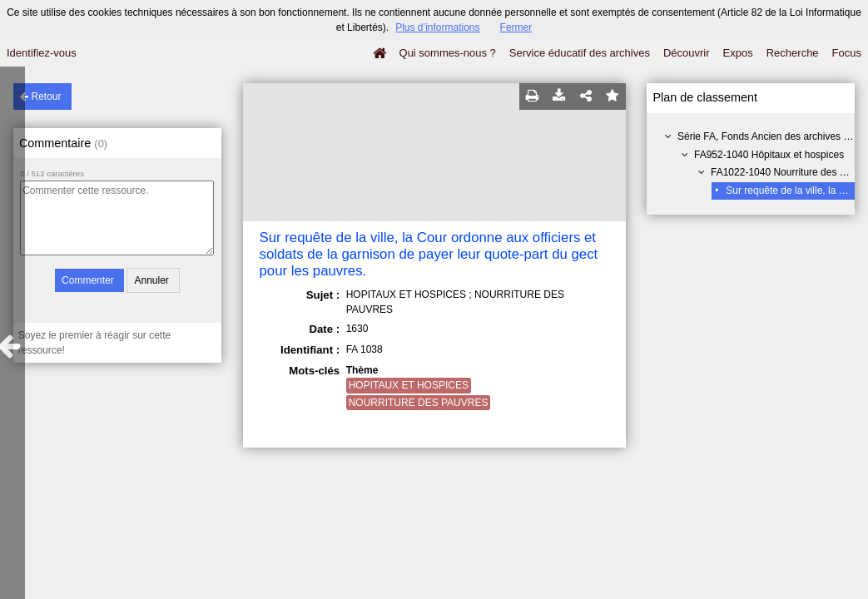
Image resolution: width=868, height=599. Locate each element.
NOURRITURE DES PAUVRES (419, 403)
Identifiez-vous (42, 53)
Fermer (516, 27)
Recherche (793, 53)
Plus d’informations (437, 27)
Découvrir (687, 53)
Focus (847, 53)
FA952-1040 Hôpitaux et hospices (769, 155)
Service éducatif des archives (580, 53)
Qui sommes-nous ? (448, 53)
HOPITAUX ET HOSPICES (409, 385)
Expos (738, 53)
